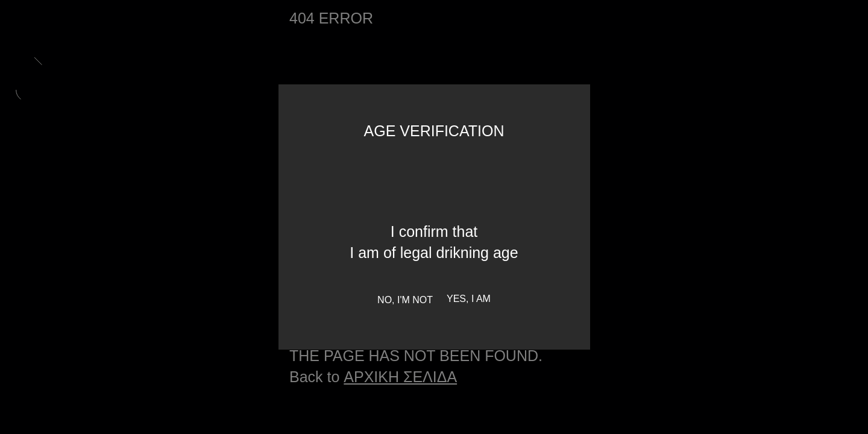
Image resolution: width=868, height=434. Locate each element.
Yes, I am (469, 299)
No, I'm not (405, 300)
